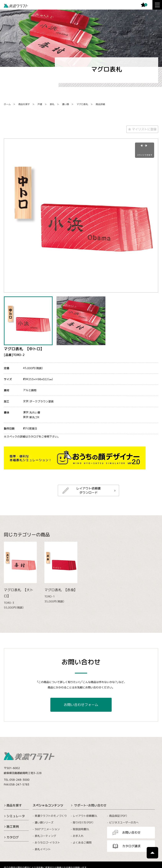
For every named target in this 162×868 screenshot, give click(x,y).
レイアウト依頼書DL (85, 816)
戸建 (40, 104)
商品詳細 (100, 104)
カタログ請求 (131, 846)
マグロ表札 (82, 104)
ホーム (7, 104)
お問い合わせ (131, 832)
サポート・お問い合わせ (90, 805)
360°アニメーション (47, 829)
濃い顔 (65, 104)
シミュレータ (16, 816)
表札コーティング (45, 836)
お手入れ (78, 836)
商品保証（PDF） (118, 816)
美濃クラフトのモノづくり (51, 816)
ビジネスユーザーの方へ (124, 822)
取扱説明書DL (81, 829)
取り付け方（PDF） (83, 822)
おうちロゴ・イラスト (47, 842)
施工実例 (13, 827)
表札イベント (43, 849)
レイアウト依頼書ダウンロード (88, 490)
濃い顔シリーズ (44, 822)
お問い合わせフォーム (81, 705)
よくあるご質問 (82, 842)
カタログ (13, 837)
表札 (52, 104)
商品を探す (24, 104)
